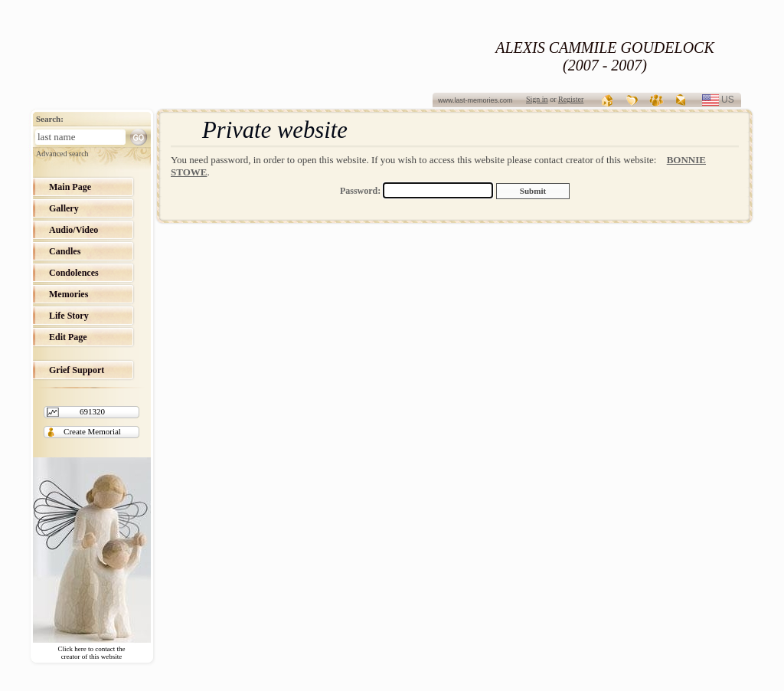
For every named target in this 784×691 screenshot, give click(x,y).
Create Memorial (92, 431)
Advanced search (62, 154)
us (734, 100)
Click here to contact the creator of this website (92, 653)
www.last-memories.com (475, 100)
